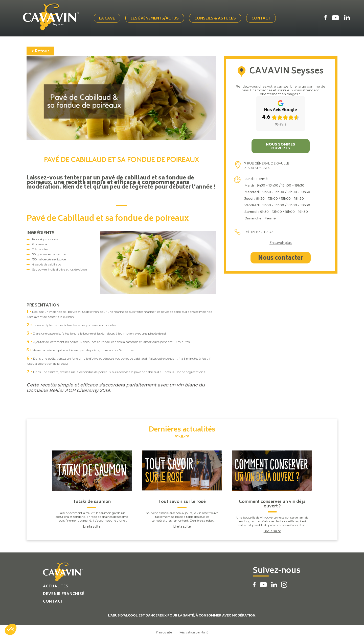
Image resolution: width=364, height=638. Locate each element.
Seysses (60, 25)
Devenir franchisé (64, 593)
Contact (262, 18)
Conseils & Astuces (216, 18)
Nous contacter (281, 257)
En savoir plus (281, 242)
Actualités (56, 585)
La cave (108, 18)
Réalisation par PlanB (194, 631)
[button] (11, 629)
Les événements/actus (156, 18)
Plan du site (164, 631)
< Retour (40, 50)
